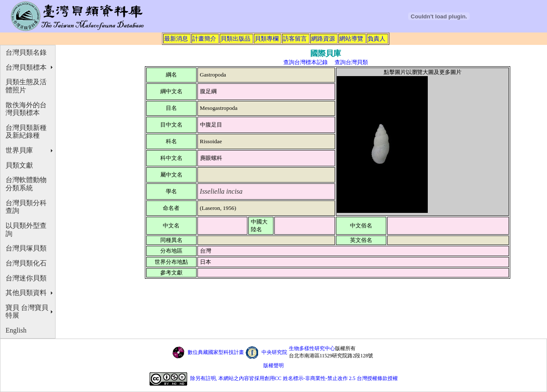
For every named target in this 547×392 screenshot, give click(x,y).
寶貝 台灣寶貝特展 (27, 312)
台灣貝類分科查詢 (26, 207)
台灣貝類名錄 (26, 52)
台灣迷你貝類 (26, 278)
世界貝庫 (19, 150)
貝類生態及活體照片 (26, 86)
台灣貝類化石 (26, 263)
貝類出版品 (235, 38)
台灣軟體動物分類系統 (26, 184)
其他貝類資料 (26, 293)
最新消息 (176, 38)
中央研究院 (274, 352)
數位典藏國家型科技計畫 (216, 352)
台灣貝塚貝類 (26, 248)
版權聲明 (273, 365)
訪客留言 (295, 38)
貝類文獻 (19, 165)
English (16, 330)
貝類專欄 (267, 38)
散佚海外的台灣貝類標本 (26, 109)
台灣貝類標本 (26, 67)
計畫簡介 (204, 38)
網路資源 (323, 38)
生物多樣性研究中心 (312, 348)
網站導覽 (351, 38)
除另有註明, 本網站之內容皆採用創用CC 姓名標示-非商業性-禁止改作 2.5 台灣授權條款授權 (294, 378)
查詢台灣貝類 (351, 62)
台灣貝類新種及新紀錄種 (26, 132)
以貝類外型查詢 (26, 230)
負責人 (376, 38)
